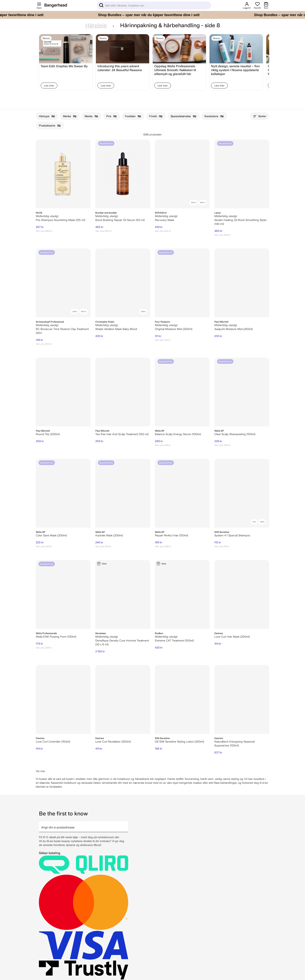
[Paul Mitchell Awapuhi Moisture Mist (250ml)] (242, 283)
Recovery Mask (164, 220)
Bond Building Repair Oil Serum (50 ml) (120, 220)
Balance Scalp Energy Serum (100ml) (178, 434)
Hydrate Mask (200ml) (109, 535)
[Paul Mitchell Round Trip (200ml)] (63, 392)
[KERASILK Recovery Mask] (182, 174)
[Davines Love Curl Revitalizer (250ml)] (123, 699)
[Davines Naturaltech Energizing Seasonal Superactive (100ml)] (242, 699)
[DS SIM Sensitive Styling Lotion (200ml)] (182, 699)
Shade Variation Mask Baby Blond (116, 329)
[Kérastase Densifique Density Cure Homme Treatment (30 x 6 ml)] (123, 594)
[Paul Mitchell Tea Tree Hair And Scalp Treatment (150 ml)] (123, 392)
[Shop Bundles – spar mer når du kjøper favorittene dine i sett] (152, 15)
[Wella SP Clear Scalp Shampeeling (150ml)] (242, 392)
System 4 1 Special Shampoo (232, 535)
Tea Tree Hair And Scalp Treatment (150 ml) (122, 434)
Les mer (49, 86)
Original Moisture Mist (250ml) (174, 329)
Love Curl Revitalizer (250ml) (113, 742)
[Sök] (154, 5)
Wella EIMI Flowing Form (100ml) (56, 637)
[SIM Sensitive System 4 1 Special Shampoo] (242, 493)
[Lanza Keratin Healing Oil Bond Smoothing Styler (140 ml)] (242, 174)
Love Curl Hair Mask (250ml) (232, 637)
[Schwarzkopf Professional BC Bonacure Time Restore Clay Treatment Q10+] (63, 283)
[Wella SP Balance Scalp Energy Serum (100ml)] (182, 392)
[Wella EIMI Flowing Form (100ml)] (63, 594)
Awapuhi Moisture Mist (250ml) (234, 329)
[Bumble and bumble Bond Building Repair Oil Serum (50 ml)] (123, 174)
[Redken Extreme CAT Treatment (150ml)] (182, 594)
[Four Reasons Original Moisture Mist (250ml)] (182, 283)
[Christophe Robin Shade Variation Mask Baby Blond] (123, 283)
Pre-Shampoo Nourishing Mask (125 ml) (60, 220)
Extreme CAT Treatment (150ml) (174, 641)
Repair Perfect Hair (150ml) (171, 535)
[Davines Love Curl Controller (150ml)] (63, 699)
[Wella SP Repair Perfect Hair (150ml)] (182, 493)
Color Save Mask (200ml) (51, 535)
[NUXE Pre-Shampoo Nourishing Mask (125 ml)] (63, 174)
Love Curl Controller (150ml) (53, 742)
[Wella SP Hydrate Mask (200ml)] (123, 493)
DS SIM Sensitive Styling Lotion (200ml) (179, 742)
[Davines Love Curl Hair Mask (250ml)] (242, 594)
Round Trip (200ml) (48, 434)
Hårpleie (96, 25)
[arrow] (127, 824)
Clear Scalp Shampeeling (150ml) (235, 434)
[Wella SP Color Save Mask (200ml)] (63, 493)
